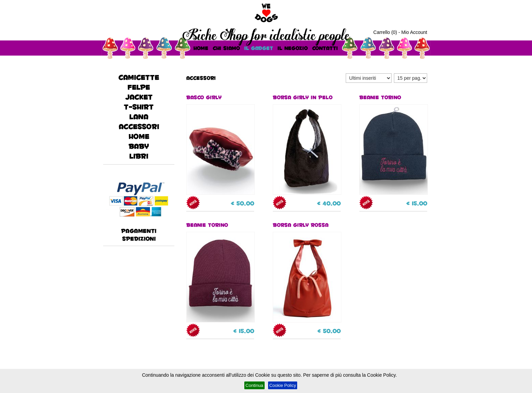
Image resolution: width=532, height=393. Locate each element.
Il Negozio (293, 48)
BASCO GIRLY (220, 144)
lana (139, 117)
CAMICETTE (139, 77)
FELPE (139, 87)
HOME (201, 48)
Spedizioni (139, 238)
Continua (254, 385)
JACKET (139, 97)
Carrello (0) (385, 32)
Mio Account (414, 32)
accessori (139, 126)
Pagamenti (139, 231)
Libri (139, 156)
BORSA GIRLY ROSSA (307, 272)
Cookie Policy (283, 385)
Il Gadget (259, 48)
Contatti (325, 48)
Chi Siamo (226, 48)
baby (139, 146)
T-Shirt (139, 107)
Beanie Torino (393, 144)
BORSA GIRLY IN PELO (307, 144)
